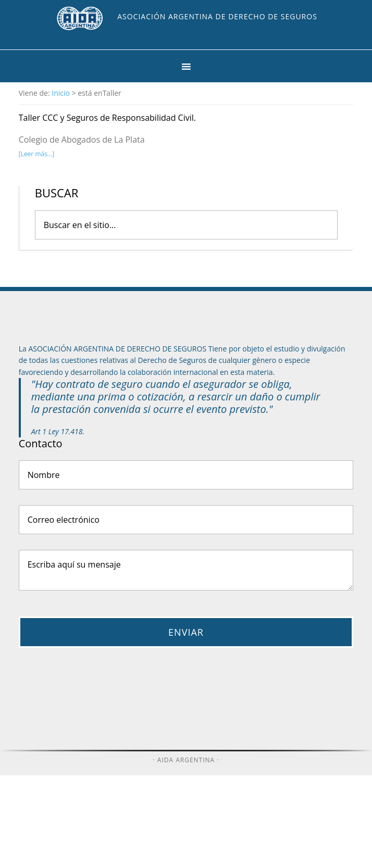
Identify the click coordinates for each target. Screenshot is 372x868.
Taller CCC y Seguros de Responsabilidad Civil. (107, 118)
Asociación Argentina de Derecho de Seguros (217, 16)
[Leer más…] (36, 154)
